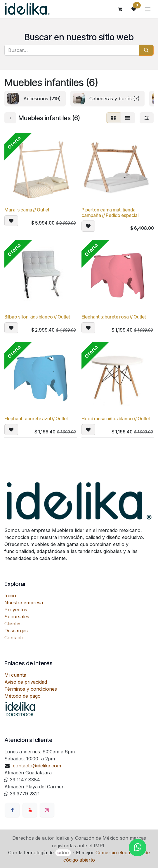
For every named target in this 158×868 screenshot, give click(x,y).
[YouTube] (30, 810)
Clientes (13, 624)
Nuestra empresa (24, 603)
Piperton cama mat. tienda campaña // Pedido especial (110, 213)
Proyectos (16, 610)
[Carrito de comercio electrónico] (120, 9)
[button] (11, 220)
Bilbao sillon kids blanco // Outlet (37, 317)
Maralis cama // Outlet (27, 210)
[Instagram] (47, 810)
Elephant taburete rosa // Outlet (114, 317)
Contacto (14, 638)
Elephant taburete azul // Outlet (36, 419)
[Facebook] (12, 810)
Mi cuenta (15, 675)
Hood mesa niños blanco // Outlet (116, 419)
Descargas (16, 631)
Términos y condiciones (31, 689)
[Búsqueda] (146, 50)
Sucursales (17, 617)
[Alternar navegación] (148, 9)
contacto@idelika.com (37, 766)
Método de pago (22, 696)
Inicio (10, 596)
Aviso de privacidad (26, 682)
